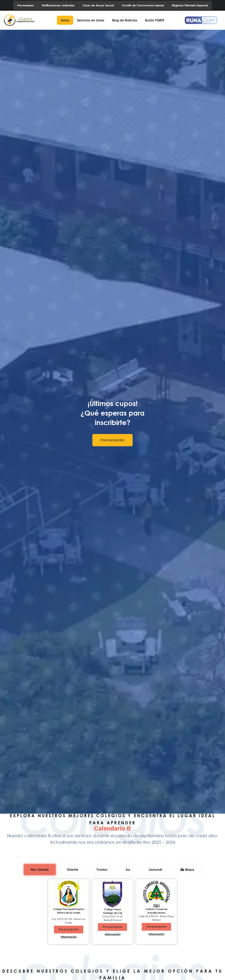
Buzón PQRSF (155, 20)
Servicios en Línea (91, 20)
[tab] (40, 870)
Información (69, 937)
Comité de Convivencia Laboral (143, 5)
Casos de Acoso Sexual (98, 5)
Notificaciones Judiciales (58, 5)
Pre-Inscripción (113, 440)
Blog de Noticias (125, 20)
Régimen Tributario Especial (190, 5)
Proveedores (26, 5)
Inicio (65, 20)
